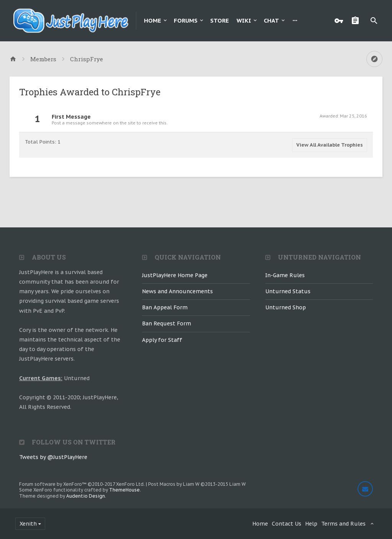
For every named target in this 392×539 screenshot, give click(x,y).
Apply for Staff (162, 340)
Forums (186, 20)
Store (220, 20)
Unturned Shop (286, 307)
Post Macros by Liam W (197, 484)
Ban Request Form (167, 323)
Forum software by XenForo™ (82, 484)
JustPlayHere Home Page (175, 275)
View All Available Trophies (330, 145)
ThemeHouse (124, 490)
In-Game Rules (285, 275)
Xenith (28, 524)
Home (153, 20)
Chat (271, 20)
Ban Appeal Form (165, 307)
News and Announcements (177, 291)
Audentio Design (86, 496)
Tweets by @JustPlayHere (53, 457)
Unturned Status (288, 291)
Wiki (244, 20)
